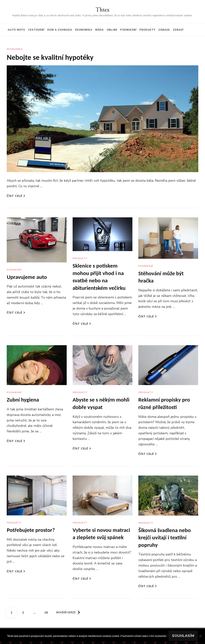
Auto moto (16, 30)
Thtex (102, 9)
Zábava (164, 30)
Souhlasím (183, 636)
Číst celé (16, 196)
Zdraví (178, 30)
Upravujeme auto (27, 277)
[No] (200, 636)
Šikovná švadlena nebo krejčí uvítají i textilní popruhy (165, 539)
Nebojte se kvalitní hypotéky (52, 58)
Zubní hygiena (23, 401)
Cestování (36, 30)
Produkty (147, 30)
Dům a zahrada (60, 30)
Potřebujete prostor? (32, 532)
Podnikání (128, 30)
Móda (100, 30)
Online (112, 30)
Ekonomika (84, 30)
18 (47, 613)
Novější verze (68, 614)
